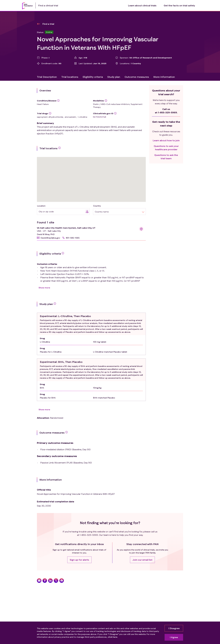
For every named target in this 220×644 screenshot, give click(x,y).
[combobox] (62, 212)
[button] (48, 238)
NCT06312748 (100, 117)
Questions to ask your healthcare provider (166, 148)
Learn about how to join (166, 140)
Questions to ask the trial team (166, 157)
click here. (113, 637)
